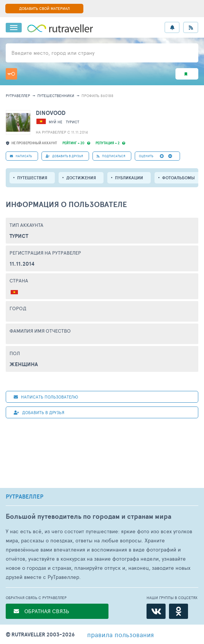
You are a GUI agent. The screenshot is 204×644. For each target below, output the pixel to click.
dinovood (51, 113)
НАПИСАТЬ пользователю (46, 397)
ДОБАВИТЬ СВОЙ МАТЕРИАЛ (44, 8)
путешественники (56, 96)
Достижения (81, 178)
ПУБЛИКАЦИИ (129, 178)
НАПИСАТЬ (21, 156)
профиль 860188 (97, 96)
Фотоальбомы (178, 178)
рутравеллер (18, 96)
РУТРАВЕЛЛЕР (25, 497)
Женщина (24, 364)
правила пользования (120, 634)
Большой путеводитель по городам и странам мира (88, 516)
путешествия (32, 178)
